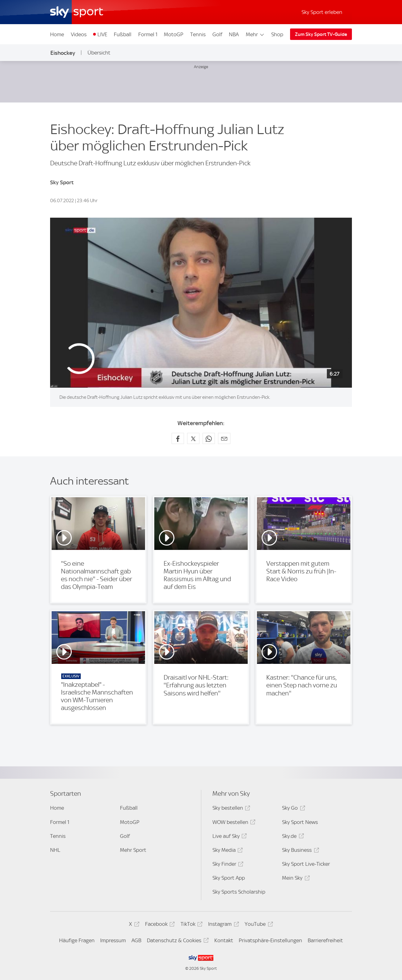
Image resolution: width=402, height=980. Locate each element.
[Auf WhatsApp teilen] (209, 438)
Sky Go (293, 809)
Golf (217, 34)
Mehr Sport (133, 850)
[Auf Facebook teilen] (178, 438)
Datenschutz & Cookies (177, 941)
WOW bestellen (233, 823)
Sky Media (227, 851)
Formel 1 (148, 34)
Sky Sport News (300, 822)
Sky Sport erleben (322, 12)
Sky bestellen (230, 809)
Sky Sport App (229, 878)
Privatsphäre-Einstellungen (270, 940)
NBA (234, 34)
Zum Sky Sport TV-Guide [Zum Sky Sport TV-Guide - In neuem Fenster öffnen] (321, 34)
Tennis (198, 34)
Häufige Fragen (77, 940)
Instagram (222, 925)
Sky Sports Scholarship (239, 892)
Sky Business (299, 851)
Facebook (159, 925)
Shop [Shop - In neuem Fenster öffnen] (277, 34)
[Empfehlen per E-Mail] (224, 438)
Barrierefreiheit (325, 940)
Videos (79, 34)
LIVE (102, 34)
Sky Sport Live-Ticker (306, 864)
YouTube (258, 925)
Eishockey (63, 53)
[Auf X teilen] (193, 438)
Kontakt (224, 940)
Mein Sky (295, 879)
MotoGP (174, 34)
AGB (136, 940)
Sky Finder (227, 865)
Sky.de (292, 837)
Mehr (255, 34)
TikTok (191, 925)
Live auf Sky (229, 837)
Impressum (113, 940)
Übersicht (99, 53)
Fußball (123, 34)
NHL (55, 850)
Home (57, 34)
